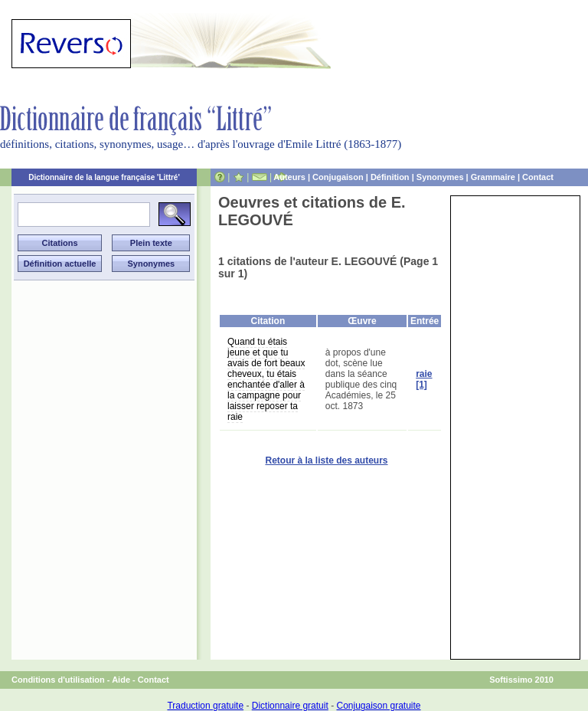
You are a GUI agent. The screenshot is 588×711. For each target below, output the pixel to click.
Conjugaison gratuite (378, 706)
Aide (121, 680)
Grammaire (493, 177)
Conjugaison (338, 177)
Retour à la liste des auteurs (326, 460)
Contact (538, 177)
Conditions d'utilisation (58, 680)
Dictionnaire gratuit (290, 706)
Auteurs (289, 177)
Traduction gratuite (205, 706)
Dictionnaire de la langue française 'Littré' (104, 177)
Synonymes (440, 177)
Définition (390, 177)
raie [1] (424, 379)
